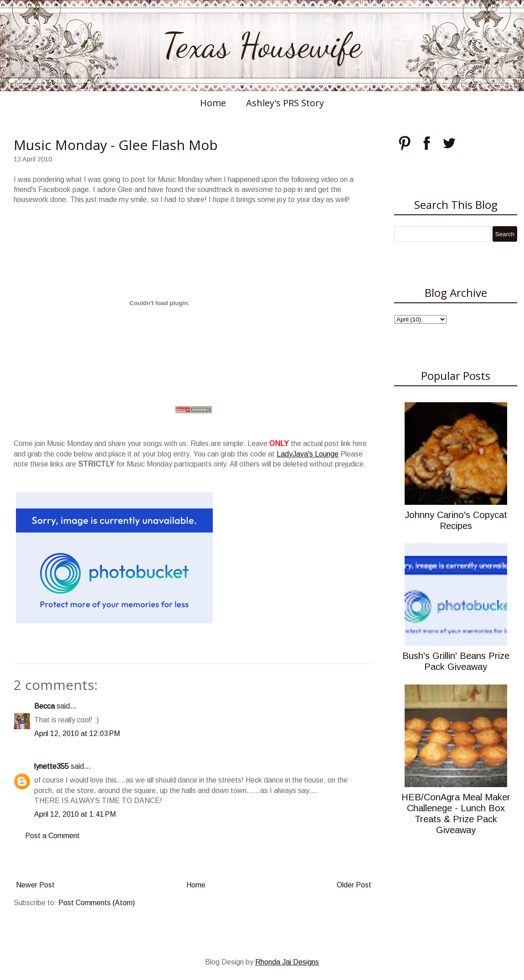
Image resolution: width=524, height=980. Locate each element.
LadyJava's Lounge (308, 454)
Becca (44, 706)
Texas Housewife (262, 46)
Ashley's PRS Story (285, 103)
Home (213, 103)
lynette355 (51, 766)
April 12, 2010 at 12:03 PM (77, 734)
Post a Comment (52, 836)
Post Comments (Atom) (97, 903)
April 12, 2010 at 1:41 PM (75, 814)
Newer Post (35, 885)
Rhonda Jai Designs (287, 962)
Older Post (354, 885)
